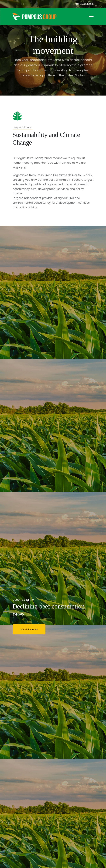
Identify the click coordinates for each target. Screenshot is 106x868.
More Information (29, 629)
